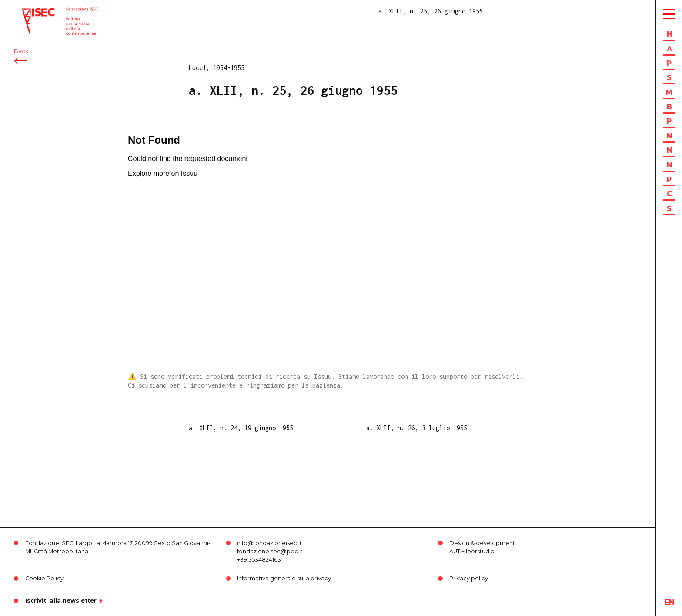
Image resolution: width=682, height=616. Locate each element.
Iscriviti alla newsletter (61, 601)
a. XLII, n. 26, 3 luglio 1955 (417, 428)
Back (21, 55)
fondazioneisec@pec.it (270, 551)
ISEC (30, 12)
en (669, 602)
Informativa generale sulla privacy (284, 578)
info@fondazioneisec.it (269, 543)
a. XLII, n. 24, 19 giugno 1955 (241, 428)
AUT (455, 551)
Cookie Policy (44, 578)
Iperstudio (480, 551)
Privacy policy (469, 578)
